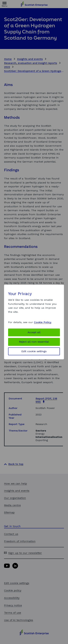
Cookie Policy (43, 322)
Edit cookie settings (34, 351)
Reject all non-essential (34, 342)
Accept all (34, 332)
